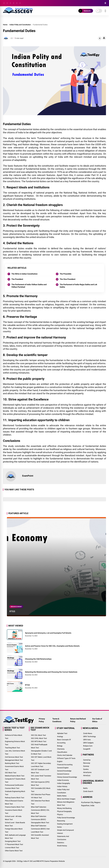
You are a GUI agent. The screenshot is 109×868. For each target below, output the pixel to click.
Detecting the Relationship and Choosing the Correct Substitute (51, 672)
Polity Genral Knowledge (66, 818)
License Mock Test (12, 848)
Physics (60, 814)
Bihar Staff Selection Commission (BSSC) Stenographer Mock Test (40, 819)
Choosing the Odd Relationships (38, 659)
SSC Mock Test (11, 773)
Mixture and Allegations (66, 802)
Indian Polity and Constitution (20, 25)
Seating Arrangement (65, 824)
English (60, 761)
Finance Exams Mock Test (15, 807)
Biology (60, 746)
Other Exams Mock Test (14, 851)
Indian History (62, 786)
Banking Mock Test (12, 763)
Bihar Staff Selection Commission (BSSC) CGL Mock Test (40, 810)
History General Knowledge (67, 777)
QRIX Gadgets (88, 743)
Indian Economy (16, 607)
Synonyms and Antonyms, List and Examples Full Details (48, 633)
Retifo (85, 788)
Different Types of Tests (66, 758)
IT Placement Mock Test (14, 844)
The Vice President (68, 279)
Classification (62, 752)
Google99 (87, 749)
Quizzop (86, 766)
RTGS (12, 611)
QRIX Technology (89, 736)
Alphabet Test (62, 733)
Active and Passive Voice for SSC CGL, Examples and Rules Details (52, 646)
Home (5, 25)
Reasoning (61, 821)
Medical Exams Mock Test (15, 776)
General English (63, 768)
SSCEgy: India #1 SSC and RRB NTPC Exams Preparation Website (41, 861)
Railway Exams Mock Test (15, 798)
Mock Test (61, 805)
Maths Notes (62, 796)
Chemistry (61, 749)
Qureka (86, 769)
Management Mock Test (14, 760)
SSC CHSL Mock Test (39, 738)
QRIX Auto (87, 740)
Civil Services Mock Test (14, 757)
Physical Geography (64, 811)
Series (59, 827)
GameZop (87, 760)
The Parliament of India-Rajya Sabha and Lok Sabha (78, 286)
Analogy (60, 736)
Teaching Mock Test (12, 748)
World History (62, 846)
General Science (63, 774)
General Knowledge (64, 771)
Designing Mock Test (13, 841)
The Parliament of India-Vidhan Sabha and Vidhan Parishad (29, 286)
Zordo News (88, 733)
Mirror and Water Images (66, 799)
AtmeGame (87, 772)
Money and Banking (64, 808)
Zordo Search (88, 791)
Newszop (87, 763)
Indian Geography (64, 783)
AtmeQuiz (87, 775)
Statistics (61, 843)
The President (17, 279)
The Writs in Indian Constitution (24, 274)
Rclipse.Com (88, 746)
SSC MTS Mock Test (39, 741)
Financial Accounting (65, 765)
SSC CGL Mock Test (38, 735)
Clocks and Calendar (65, 755)
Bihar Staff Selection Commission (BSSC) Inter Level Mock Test (40, 829)
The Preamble (66, 274)
